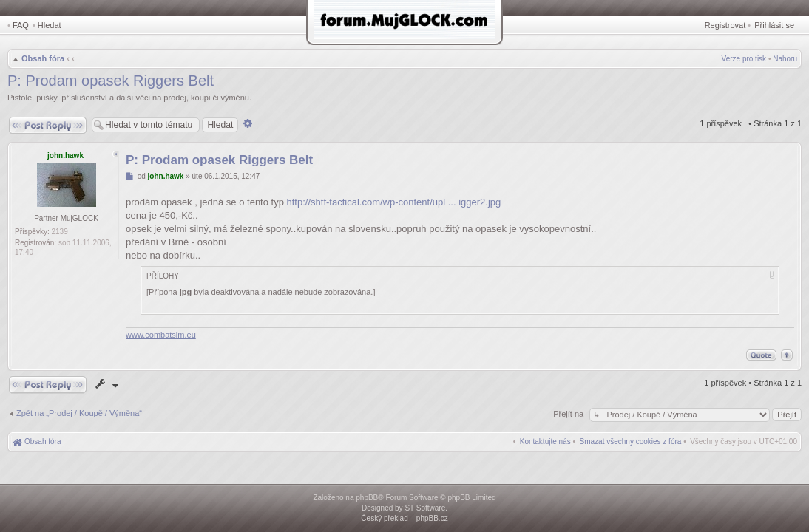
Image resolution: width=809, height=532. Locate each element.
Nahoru (785, 59)
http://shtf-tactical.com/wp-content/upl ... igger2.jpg (394, 202)
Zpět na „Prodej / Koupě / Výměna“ (79, 413)
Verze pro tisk (744, 59)
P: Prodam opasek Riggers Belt (111, 81)
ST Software (425, 508)
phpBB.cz (432, 518)
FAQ (21, 25)
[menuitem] (631, 441)
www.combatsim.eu (161, 335)
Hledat (50, 25)
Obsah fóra (43, 58)
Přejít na (569, 414)
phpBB (367, 498)
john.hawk (65, 156)
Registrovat (725, 25)
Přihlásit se (774, 25)
